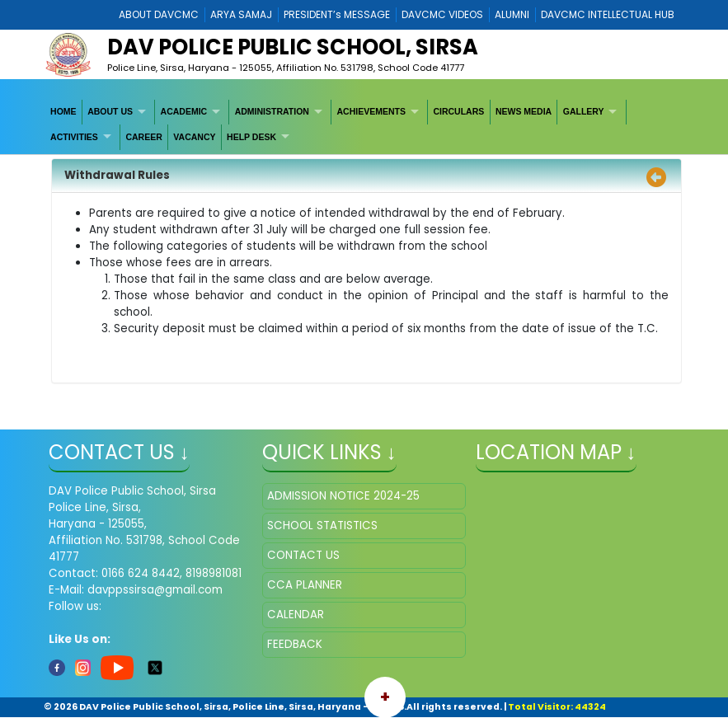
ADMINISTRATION (272, 111)
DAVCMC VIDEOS (442, 14)
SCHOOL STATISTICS (322, 526)
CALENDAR (296, 615)
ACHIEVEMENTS (371, 111)
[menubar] (364, 125)
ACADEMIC (184, 111)
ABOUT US (110, 111)
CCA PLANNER (305, 585)
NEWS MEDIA (524, 111)
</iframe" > (578, 565)
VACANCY (194, 137)
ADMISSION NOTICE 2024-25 (343, 496)
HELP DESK (251, 137)
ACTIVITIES (74, 137)
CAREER (143, 137)
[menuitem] (64, 112)
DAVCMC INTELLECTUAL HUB (608, 14)
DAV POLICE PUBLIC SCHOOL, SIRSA (293, 47)
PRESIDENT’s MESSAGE (337, 14)
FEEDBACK (295, 644)
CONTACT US (303, 555)
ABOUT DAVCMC (159, 14)
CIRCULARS (458, 111)
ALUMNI (512, 14)
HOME (63, 111)
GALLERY (584, 111)
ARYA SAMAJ (241, 14)
